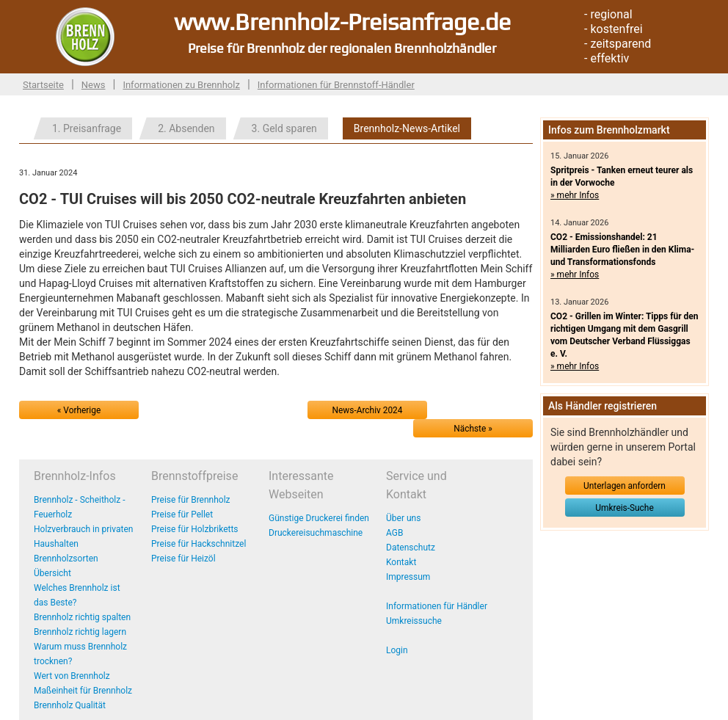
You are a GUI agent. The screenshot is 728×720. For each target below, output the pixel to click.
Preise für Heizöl (183, 559)
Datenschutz (411, 548)
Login (397, 650)
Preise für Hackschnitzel (199, 544)
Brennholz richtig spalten (82, 617)
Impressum (408, 577)
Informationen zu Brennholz (181, 85)
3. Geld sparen (284, 128)
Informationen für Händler (437, 606)
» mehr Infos (575, 195)
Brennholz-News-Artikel (407, 128)
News (94, 85)
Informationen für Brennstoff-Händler (336, 85)
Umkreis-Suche (624, 508)
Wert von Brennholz (72, 676)
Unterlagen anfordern (625, 486)
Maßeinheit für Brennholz (83, 691)
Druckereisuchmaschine (316, 533)
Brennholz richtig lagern (80, 632)
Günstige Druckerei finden (319, 518)
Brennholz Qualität (70, 705)
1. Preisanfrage (87, 128)
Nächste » (473, 429)
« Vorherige (79, 410)
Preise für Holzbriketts (195, 529)
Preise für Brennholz (191, 500)
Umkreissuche (414, 621)
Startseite (43, 85)
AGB (394, 533)
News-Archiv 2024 (368, 410)
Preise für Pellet (182, 514)
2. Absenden (186, 128)
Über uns (403, 518)
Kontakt (401, 562)
